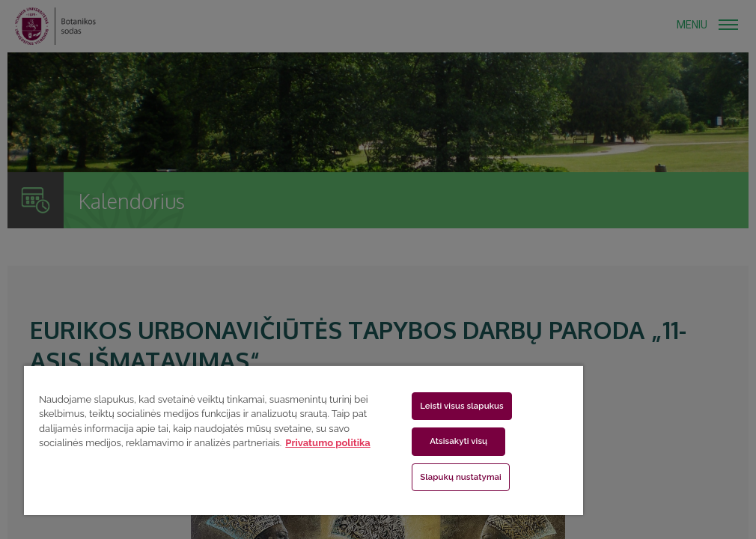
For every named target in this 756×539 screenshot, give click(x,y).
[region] (304, 440)
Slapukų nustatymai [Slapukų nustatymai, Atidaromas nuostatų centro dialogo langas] (461, 477)
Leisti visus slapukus (462, 406)
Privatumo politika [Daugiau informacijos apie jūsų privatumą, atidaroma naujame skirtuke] (327, 443)
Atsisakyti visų (458, 441)
